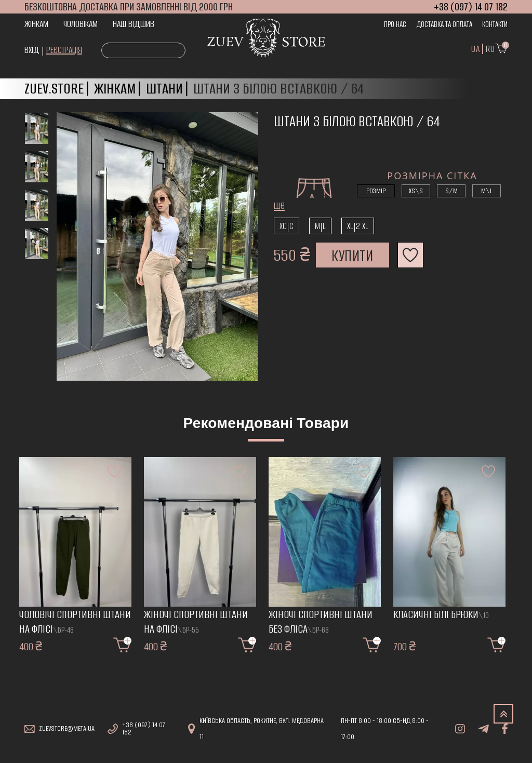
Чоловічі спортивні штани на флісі (75, 622)
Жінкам (36, 24)
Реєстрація (64, 50)
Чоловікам (81, 24)
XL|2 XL (358, 226)
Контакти (495, 24)
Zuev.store (54, 89)
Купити (353, 256)
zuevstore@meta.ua (67, 729)
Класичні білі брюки (441, 614)
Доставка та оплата (444, 24)
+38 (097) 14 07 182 (144, 729)
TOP (503, 714)
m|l (320, 226)
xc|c (287, 226)
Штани (164, 89)
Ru (490, 49)
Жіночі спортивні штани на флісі (196, 622)
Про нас (395, 24)
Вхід (32, 50)
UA (475, 49)
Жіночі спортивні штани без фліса (321, 622)
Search (113, 51)
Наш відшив (134, 24)
